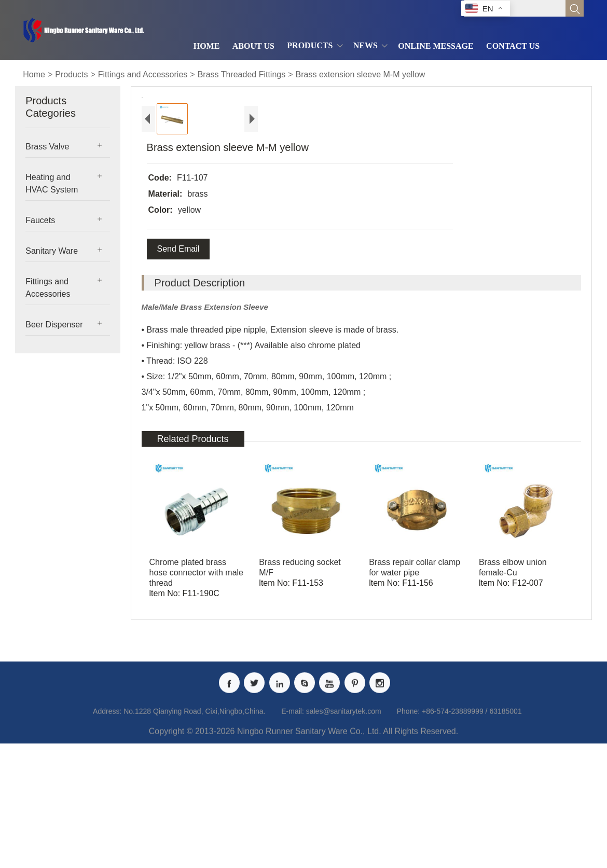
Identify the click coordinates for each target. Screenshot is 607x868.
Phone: (408, 834)
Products (71, 74)
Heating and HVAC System (52, 183)
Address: (107, 834)
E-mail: (293, 834)
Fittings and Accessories (143, 74)
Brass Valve (47, 147)
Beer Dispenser (54, 325)
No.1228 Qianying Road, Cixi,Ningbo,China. (194, 834)
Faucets (40, 220)
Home (34, 74)
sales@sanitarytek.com (344, 834)
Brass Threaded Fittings (242, 74)
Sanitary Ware (52, 251)
